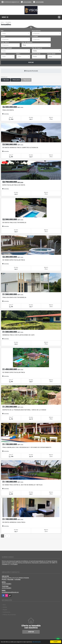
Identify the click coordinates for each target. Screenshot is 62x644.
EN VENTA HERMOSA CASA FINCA (14, 522)
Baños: (18, 54)
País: (2, 31)
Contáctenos (6, 612)
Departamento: (36, 31)
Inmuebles (8, 22)
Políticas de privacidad (9, 615)
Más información (38, 642)
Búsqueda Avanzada (31, 71)
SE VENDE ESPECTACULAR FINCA (14, 260)
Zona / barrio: (5, 42)
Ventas (5, 607)
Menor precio (16, 80)
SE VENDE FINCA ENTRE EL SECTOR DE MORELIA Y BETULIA (22, 485)
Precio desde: (36, 54)
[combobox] (15, 34)
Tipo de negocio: (37, 48)
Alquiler (5, 610)
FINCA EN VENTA (8, 110)
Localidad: (35, 37)
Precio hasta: (51, 54)
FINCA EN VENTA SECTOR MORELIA (14, 297)
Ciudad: (3, 37)
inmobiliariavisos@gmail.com (10, 592)
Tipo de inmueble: (27, 42)
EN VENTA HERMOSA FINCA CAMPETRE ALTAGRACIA (20, 148)
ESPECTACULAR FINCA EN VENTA (14, 185)
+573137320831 (27, 2)
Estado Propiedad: (6, 48)
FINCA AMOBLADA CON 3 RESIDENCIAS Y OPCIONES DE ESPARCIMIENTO (27, 447)
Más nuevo (6, 80)
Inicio (2, 22)
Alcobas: (4, 54)
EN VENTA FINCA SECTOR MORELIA (14, 223)
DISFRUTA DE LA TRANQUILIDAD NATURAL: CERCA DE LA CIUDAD (24, 410)
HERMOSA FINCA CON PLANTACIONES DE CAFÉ (18, 335)
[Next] (8, 536)
